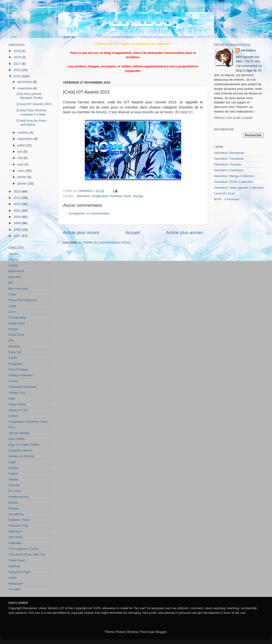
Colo (12, 312)
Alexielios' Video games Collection (239, 188)
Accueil (133, 233)
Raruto (13, 503)
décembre (25, 82)
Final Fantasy (18, 369)
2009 (18, 223)
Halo (12, 398)
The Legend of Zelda (24, 549)
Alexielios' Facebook (229, 159)
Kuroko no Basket (21, 456)
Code (12, 306)
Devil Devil (16, 335)
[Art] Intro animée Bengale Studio (30, 96)
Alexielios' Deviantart (229, 153)
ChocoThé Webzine (23, 300)
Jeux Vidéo (17, 439)
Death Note (17, 323)
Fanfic (13, 358)
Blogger (161, 632)
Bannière (83, 196)
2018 (18, 57)
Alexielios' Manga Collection (234, 176)
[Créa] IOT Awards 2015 (34, 104)
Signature (15, 531)
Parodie (14, 485)
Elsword (14, 346)
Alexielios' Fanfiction (229, 170)
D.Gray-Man (17, 318)
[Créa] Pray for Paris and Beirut (31, 123)
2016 (18, 70)
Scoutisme (16, 514)
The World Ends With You (27, 555)
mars (22, 171)
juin (20, 152)
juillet (22, 145)
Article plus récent (81, 233)
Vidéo (13, 578)
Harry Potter (17, 404)
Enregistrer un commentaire (89, 213)
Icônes (13, 416)
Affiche (13, 260)
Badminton (16, 271)
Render (14, 508)
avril (21, 164)
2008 (18, 230)
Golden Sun (17, 393)
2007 (18, 236)
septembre (26, 139)
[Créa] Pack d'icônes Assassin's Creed (32, 112)
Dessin (13, 329)
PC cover (15, 491)
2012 (18, 204)
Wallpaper (16, 583)
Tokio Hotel (17, 560)
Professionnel (18, 497)
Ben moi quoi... (19, 289)
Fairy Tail (15, 352)
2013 (18, 198)
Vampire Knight (19, 572)
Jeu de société (19, 433)
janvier (23, 183)
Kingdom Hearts (20, 450)
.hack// (13, 254)
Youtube (14, 589)
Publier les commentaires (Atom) (107, 242)
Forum (13, 381)
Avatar (13, 265)
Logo (12, 462)
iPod (12, 427)
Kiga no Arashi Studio (24, 445)
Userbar (14, 566)
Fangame (15, 364)
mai (21, 158)
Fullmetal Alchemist (22, 387)
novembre (25, 88)
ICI (190, 112)
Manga (138, 196)
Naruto (13, 479)
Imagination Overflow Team (112, 196)
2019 (18, 51)
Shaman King (18, 526)
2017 (18, 64)
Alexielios (248, 50)
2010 (18, 217)
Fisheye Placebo (21, 375)
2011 (18, 211)
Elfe (11, 340)
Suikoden (15, 543)
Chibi (12, 294)
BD (11, 283)
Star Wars (16, 537)
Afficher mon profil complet (233, 118)
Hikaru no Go (18, 410)
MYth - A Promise (227, 199)
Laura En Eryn (224, 193)
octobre (23, 132)
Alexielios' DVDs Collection (234, 182)
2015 (18, 76)
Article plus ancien (185, 233)
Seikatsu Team (19, 520)
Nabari (13, 474)
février (22, 177)
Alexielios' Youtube (228, 164)
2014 (18, 191)
